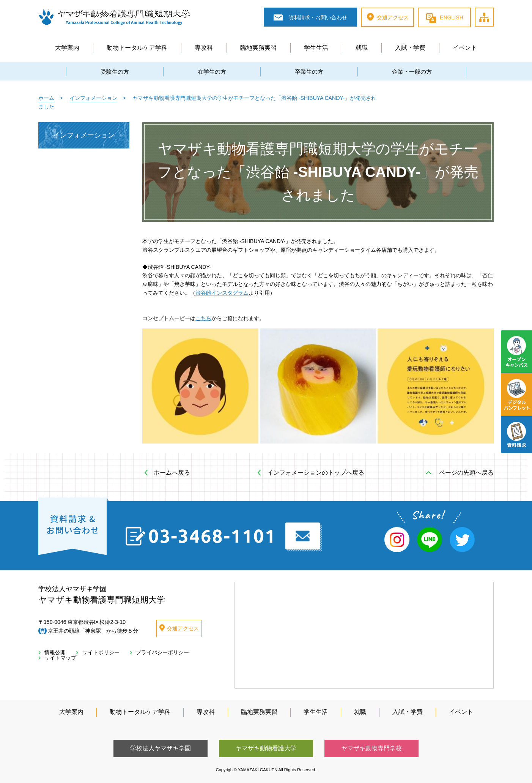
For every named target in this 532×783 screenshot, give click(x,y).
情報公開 (53, 653)
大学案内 (67, 48)
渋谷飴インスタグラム (222, 293)
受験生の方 (115, 72)
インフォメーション (93, 98)
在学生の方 (212, 72)
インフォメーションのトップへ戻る (316, 473)
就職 (362, 48)
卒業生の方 (309, 72)
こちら (203, 318)
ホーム (46, 98)
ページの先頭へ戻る (466, 473)
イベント (465, 48)
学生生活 (316, 48)
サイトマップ (493, 9)
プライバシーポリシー (153, 653)
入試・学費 (410, 48)
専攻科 (204, 48)
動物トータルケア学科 (137, 48)
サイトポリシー (95, 653)
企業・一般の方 (412, 72)
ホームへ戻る (172, 473)
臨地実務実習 (258, 48)
